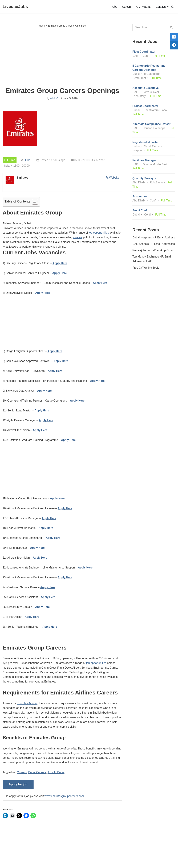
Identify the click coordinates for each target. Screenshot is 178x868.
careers (78, 238)
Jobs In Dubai (56, 776)
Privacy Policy (30, 855)
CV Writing (143, 7)
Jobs (114, 7)
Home (42, 26)
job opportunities (99, 233)
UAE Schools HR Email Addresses (154, 245)
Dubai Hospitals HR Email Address (154, 239)
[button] (168, 7)
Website (114, 178)
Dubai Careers (37, 776)
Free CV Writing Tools (146, 269)
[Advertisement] (62, 57)
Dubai (28, 160)
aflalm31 (55, 98)
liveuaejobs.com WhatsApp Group (153, 252)
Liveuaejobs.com (13, 864)
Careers (127, 7)
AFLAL (45, 864)
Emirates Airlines (27, 706)
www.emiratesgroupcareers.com (65, 800)
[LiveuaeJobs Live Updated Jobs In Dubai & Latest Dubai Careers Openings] (15, 7)
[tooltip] (173, 38)
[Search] (172, 7)
